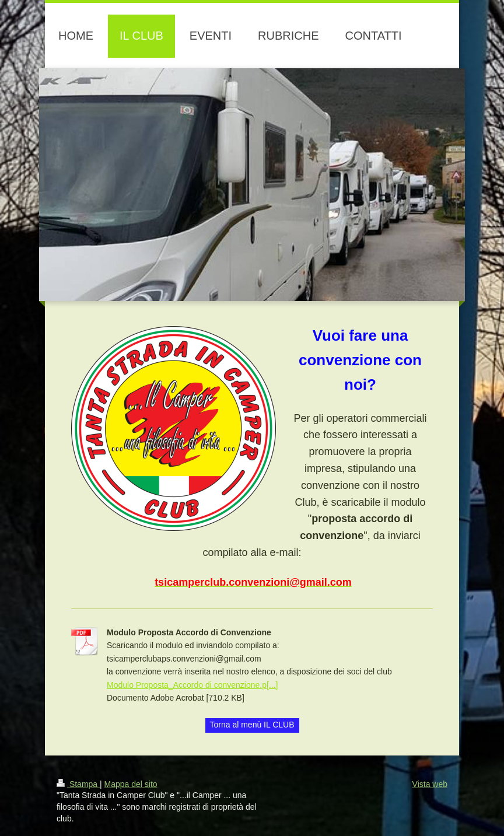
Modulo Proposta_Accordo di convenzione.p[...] (192, 685)
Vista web (430, 784)
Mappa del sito (131, 784)
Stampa (78, 784)
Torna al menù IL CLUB (252, 725)
